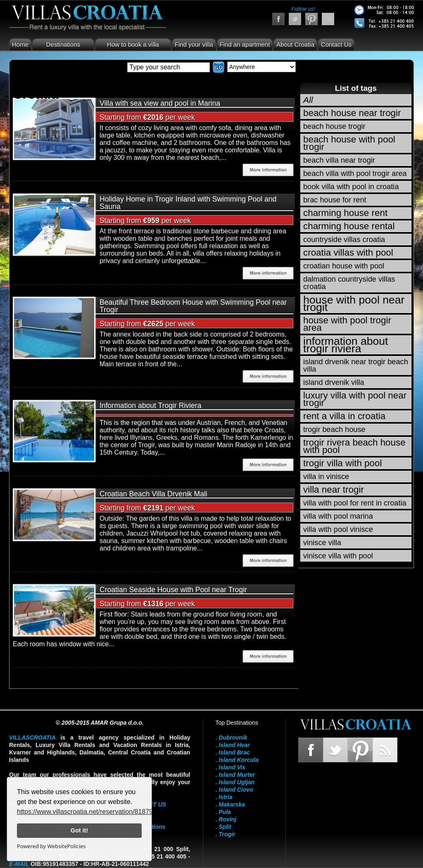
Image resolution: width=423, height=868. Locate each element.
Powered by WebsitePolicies (51, 846)
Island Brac (234, 752)
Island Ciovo (236, 790)
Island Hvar (234, 745)
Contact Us (336, 44)
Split (225, 827)
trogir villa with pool (342, 463)
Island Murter (237, 775)
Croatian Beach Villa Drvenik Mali (153, 494)
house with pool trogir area (347, 324)
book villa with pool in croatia (351, 187)
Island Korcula (238, 760)
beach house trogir (334, 126)
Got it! (79, 830)
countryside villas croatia (344, 240)
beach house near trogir (352, 113)
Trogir (227, 834)
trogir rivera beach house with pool (354, 446)
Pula (225, 812)
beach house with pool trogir (349, 143)
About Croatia (295, 44)
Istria (225, 797)
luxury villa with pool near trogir (355, 399)
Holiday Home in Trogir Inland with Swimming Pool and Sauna (188, 203)
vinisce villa (322, 543)
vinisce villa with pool (338, 556)
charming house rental (349, 226)
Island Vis (232, 767)
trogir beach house (334, 429)
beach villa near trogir (339, 160)
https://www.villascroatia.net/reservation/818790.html (94, 812)
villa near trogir (334, 490)
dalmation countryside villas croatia (349, 283)
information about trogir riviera (346, 345)
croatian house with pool (344, 266)
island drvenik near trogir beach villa (356, 365)
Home (20, 44)
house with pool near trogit (354, 304)
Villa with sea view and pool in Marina (160, 103)
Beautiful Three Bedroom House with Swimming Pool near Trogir (193, 306)
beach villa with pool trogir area (355, 173)
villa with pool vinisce (338, 529)
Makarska (232, 804)
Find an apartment (245, 44)
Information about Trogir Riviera (150, 406)
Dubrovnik (233, 738)
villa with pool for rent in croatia (355, 503)
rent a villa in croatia (344, 416)
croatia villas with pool (348, 253)
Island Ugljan (236, 782)
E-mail (19, 864)
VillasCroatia (32, 738)
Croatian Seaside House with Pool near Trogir (173, 590)
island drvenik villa (334, 382)
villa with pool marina (338, 516)
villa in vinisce (326, 477)
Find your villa (194, 44)
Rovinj (227, 819)
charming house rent (345, 213)
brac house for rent (335, 200)
